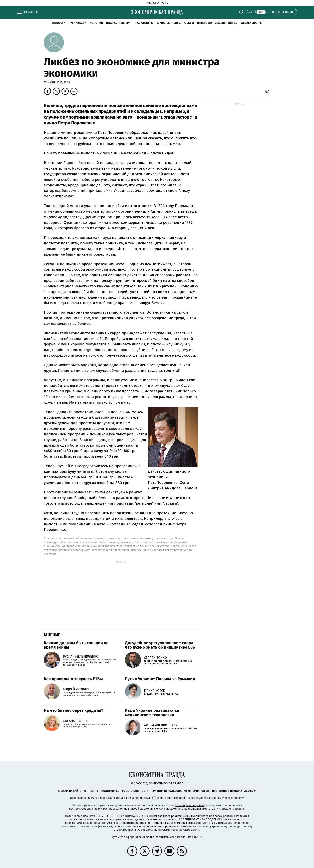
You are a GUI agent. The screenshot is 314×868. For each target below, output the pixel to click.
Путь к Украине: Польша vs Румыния (160, 679)
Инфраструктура (118, 23)
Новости (59, 23)
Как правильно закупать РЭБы (73, 679)
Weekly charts (251, 23)
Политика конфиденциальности (125, 791)
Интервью (204, 23)
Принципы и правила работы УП (235, 791)
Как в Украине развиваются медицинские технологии (152, 713)
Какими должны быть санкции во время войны (76, 645)
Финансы (164, 23)
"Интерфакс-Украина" (190, 805)
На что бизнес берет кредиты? (74, 710)
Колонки (96, 23)
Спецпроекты (184, 23)
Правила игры (144, 23)
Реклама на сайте (69, 791)
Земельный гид (226, 23)
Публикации (77, 23)
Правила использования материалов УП (180, 791)
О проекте (91, 791)
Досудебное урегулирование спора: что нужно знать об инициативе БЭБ (160, 645)
